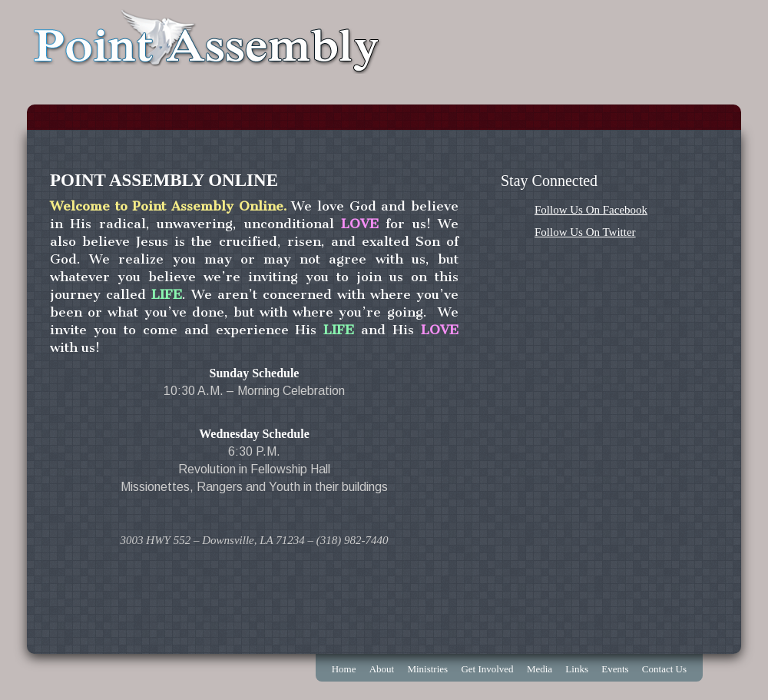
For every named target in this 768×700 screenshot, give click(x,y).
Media (540, 669)
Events (615, 669)
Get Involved (487, 669)
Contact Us (664, 669)
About (382, 669)
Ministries (427, 669)
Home (344, 669)
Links (577, 669)
